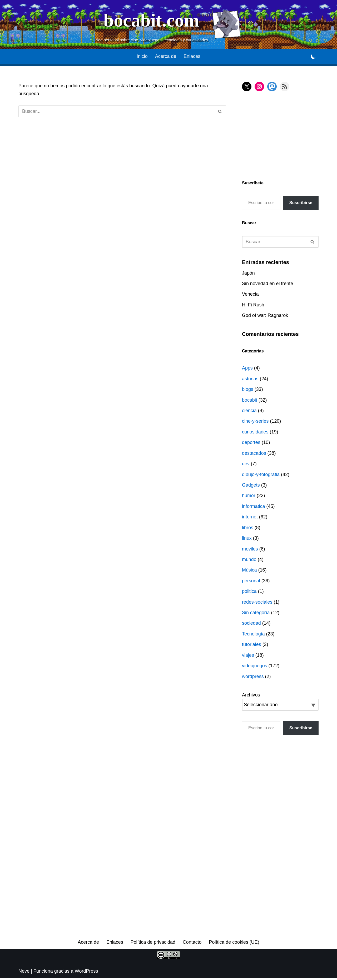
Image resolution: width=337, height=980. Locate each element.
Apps (247, 368)
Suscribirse (301, 203)
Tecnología (253, 635)
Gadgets (251, 486)
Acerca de (165, 57)
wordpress (253, 678)
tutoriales (252, 646)
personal (251, 582)
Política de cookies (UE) (234, 944)
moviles (250, 550)
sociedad (251, 625)
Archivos (251, 697)
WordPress (86, 973)
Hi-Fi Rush (253, 305)
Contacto (192, 944)
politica (249, 593)
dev (246, 464)
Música (249, 571)
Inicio (142, 57)
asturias (250, 379)
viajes (248, 657)
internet (250, 518)
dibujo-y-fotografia (261, 475)
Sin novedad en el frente (268, 284)
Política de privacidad (153, 944)
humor (249, 497)
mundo (249, 560)
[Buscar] (116, 112)
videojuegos (255, 667)
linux (247, 539)
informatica (254, 507)
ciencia (249, 411)
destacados (254, 454)
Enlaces (192, 57)
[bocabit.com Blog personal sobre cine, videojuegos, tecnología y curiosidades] (168, 24)
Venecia (250, 294)
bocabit (250, 400)
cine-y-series (255, 422)
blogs (248, 390)
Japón (248, 273)
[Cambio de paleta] (313, 56)
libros (248, 529)
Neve (24, 973)
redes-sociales (257, 603)
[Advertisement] (275, 135)
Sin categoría (256, 614)
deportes (251, 443)
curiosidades (255, 432)
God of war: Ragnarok (265, 316)
